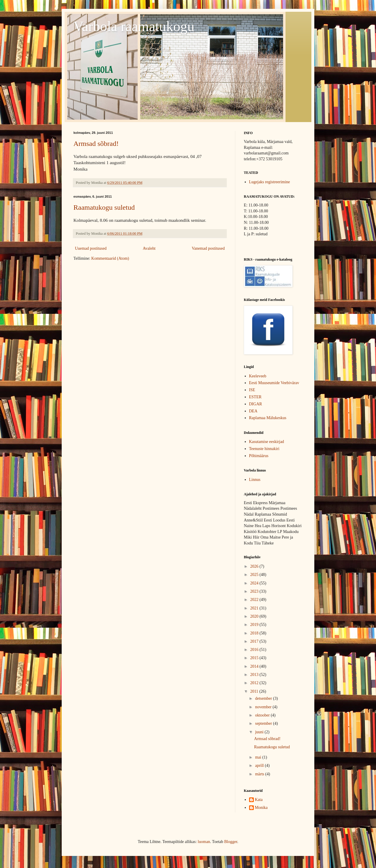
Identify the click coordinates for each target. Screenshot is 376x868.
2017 (255, 641)
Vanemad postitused (208, 248)
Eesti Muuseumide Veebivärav (274, 383)
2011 (255, 691)
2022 (255, 600)
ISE (252, 390)
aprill (260, 765)
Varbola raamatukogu (134, 26)
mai (259, 757)
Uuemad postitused (91, 248)
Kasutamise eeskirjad (267, 442)
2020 (255, 616)
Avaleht (149, 248)
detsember (264, 698)
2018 (255, 633)
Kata (259, 800)
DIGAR (256, 404)
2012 (255, 683)
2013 (255, 675)
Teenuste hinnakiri (264, 449)
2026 (255, 566)
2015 (255, 658)
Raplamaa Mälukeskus (268, 418)
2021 (255, 608)
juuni (260, 732)
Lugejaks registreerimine (270, 182)
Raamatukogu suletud (104, 207)
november (264, 707)
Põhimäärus (259, 456)
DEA (253, 411)
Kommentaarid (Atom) (110, 258)
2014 (255, 666)
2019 (255, 625)
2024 (255, 583)
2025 (255, 575)
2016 (255, 650)
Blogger (231, 842)
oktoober (263, 715)
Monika (261, 808)
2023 (255, 591)
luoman (204, 842)
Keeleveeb (258, 376)
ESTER (255, 397)
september (264, 723)
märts (260, 774)
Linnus (255, 480)
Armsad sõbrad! (96, 144)
